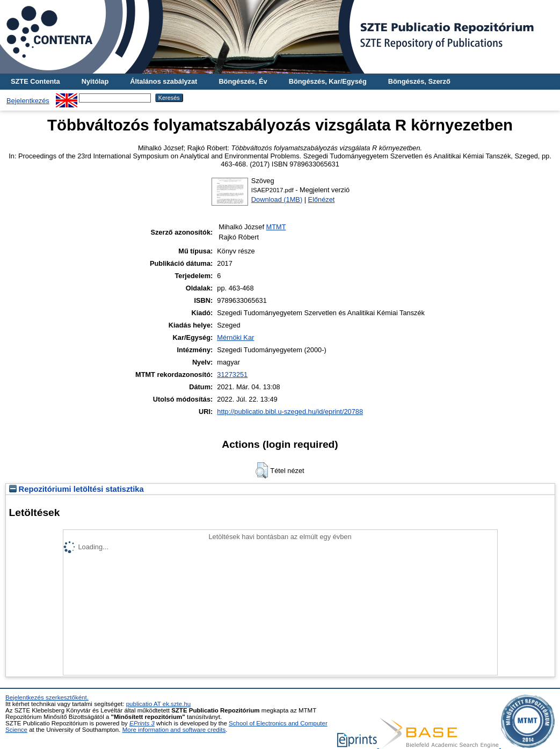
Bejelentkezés (28, 101)
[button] (262, 470)
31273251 (232, 374)
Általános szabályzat (163, 81)
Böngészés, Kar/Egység (328, 81)
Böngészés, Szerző (419, 81)
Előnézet (322, 199)
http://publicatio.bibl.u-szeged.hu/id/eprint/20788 (290, 412)
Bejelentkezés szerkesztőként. (47, 697)
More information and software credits (174, 730)
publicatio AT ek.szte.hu (159, 704)
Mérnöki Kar (235, 337)
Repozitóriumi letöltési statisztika (77, 489)
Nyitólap (95, 81)
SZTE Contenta (35, 81)
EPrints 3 (142, 723)
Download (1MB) (277, 199)
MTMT (276, 227)
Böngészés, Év (243, 81)
